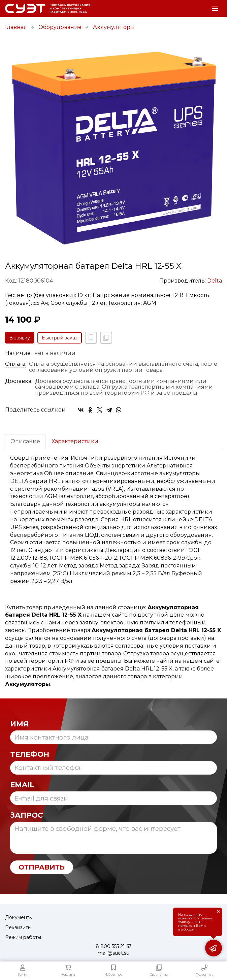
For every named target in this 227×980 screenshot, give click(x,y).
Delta (215, 281)
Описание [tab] (25, 441)
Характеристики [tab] (75, 441)
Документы (19, 917)
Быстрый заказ (60, 338)
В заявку (20, 338)
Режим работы (23, 937)
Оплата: (16, 364)
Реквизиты (18, 927)
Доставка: (19, 381)
